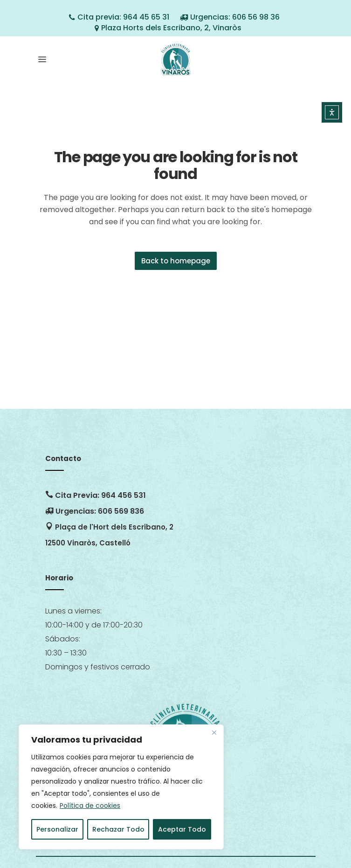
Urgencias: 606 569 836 (95, 511)
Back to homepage (176, 261)
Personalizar (57, 829)
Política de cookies (90, 806)
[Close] (214, 732)
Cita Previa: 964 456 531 (96, 495)
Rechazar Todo (118, 829)
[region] (121, 787)
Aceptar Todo (182, 829)
